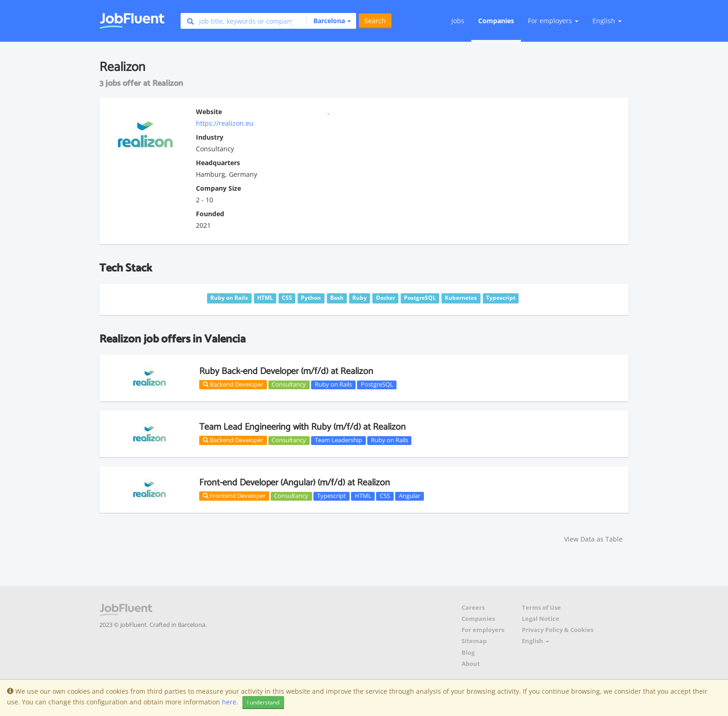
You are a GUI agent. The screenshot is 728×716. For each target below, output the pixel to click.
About (471, 664)
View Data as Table (593, 539)
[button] (328, 21)
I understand (263, 702)
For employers (483, 630)
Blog (468, 653)
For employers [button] (553, 21)
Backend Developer (233, 384)
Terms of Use (541, 608)
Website (209, 112)
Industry (210, 137)
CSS (385, 496)
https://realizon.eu (225, 123)
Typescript (331, 496)
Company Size (218, 188)
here (229, 702)
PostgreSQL (377, 385)
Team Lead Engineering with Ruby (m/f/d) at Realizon (302, 427)
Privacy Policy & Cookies (558, 630)
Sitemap (474, 641)
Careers (473, 608)
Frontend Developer (234, 496)
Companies (496, 21)
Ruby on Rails (333, 385)
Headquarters (218, 163)
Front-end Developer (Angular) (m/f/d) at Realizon (295, 483)
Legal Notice (541, 619)
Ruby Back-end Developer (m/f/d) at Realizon (286, 371)
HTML (363, 496)
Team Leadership (338, 440)
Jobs (458, 21)
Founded (210, 214)
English (607, 21)
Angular (409, 496)
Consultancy (289, 385)
